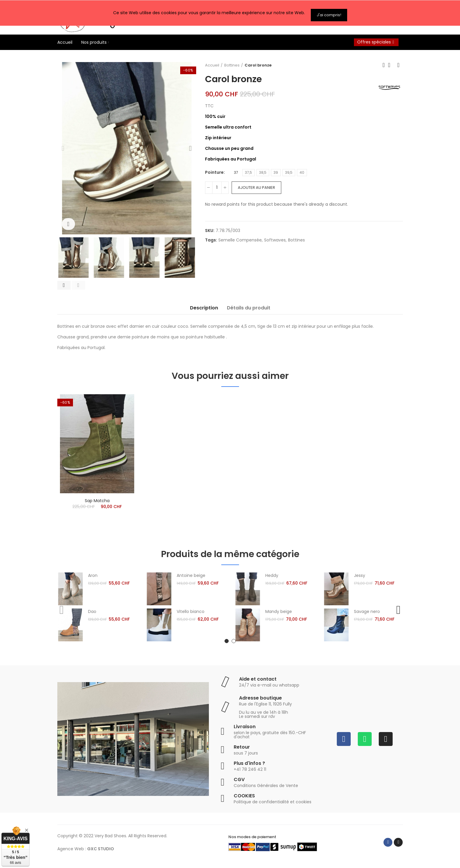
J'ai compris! (329, 11)
